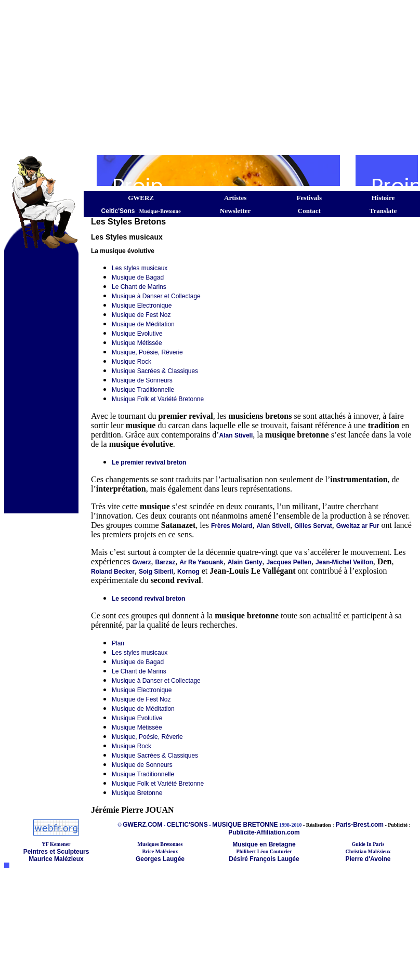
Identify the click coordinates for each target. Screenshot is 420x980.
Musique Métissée (137, 343)
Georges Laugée (160, 859)
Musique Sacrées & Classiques (155, 371)
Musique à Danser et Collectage (156, 296)
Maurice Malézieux (56, 859)
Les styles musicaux (140, 268)
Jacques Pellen (289, 562)
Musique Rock (132, 362)
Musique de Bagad (138, 277)
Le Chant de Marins (139, 287)
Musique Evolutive (137, 334)
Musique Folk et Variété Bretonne (158, 399)
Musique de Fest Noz (141, 315)
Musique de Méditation (143, 324)
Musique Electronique (142, 306)
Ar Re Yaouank (201, 562)
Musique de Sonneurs (142, 380)
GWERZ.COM (142, 825)
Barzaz (166, 562)
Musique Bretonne (137, 793)
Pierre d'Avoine (368, 859)
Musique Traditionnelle (143, 390)
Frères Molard (232, 526)
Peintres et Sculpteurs (56, 852)
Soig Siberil (156, 572)
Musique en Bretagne (264, 844)
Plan (118, 643)
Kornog (188, 572)
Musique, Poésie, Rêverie (147, 352)
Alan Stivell (236, 435)
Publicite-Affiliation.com (264, 832)
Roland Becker (113, 572)
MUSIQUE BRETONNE (245, 825)
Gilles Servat (313, 526)
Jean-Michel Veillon (344, 562)
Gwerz (142, 562)
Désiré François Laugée (264, 859)
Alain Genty (245, 562)
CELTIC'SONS (187, 825)
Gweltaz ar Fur (358, 526)
